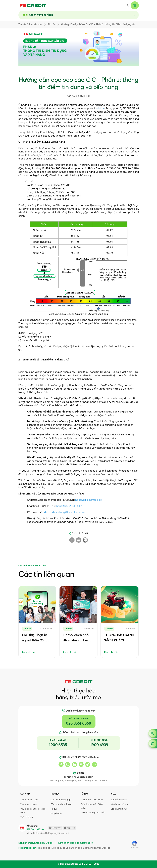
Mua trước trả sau (120, 804)
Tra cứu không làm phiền (93, 813)
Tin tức (54, 809)
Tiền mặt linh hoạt (29, 800)
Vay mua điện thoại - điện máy (33, 811)
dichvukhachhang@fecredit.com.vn (64, 512)
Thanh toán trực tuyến (92, 800)
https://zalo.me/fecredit (88, 500)
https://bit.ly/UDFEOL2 (69, 506)
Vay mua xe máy (29, 804)
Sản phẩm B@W (119, 809)
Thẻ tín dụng (27, 817)
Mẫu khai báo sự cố (29, 848)
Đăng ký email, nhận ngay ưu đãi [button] (35, 843)
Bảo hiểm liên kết (119, 800)
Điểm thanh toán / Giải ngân (92, 806)
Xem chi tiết (29, 652)
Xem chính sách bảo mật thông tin (76, 843)
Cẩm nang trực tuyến (61, 804)
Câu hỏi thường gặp (61, 800)
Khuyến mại (56, 814)
